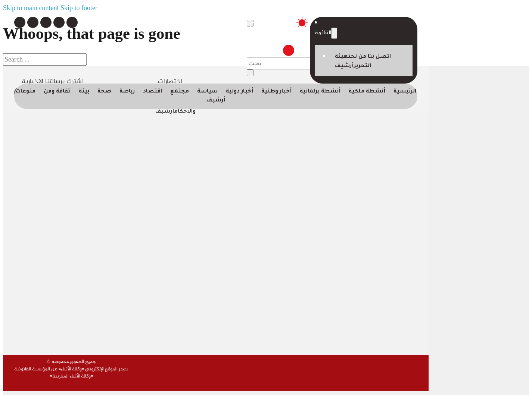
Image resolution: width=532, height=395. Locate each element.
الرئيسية (405, 92)
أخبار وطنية (276, 92)
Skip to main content (31, 8)
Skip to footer (79, 8)
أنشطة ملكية (367, 92)
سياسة (207, 92)
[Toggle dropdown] (334, 33)
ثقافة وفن (57, 92)
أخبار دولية (239, 92)
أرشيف (344, 66)
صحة (104, 92)
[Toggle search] (250, 23)
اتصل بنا (379, 57)
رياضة (127, 92)
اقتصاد (153, 92)
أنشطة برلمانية (320, 92)
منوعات (26, 92)
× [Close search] (252, 74)
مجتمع (180, 92)
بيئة (84, 92)
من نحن (358, 57)
